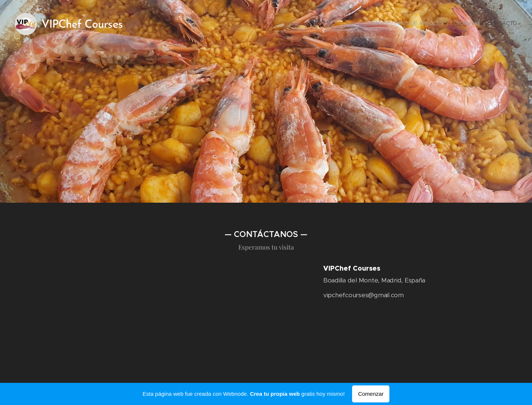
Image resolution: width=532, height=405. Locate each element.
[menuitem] (490, 24)
